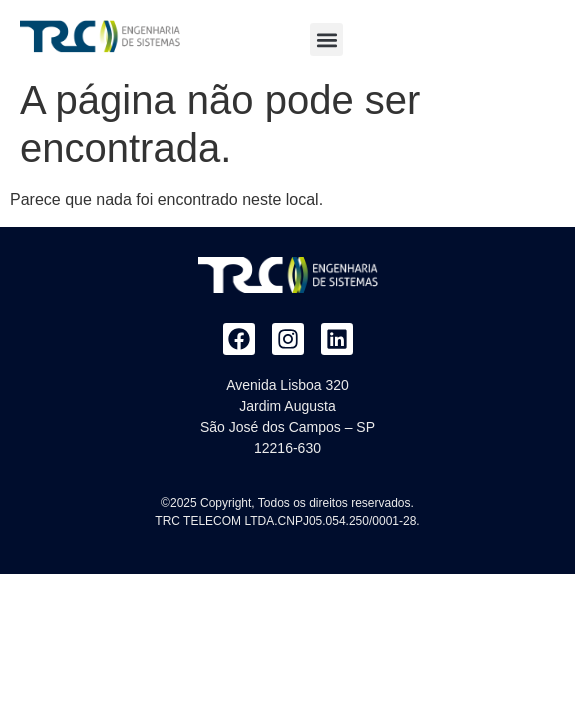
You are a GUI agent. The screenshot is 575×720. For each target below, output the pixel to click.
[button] (326, 39)
